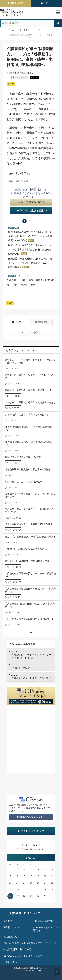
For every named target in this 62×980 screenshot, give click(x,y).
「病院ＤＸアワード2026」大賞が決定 (31, 676)
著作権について (12, 927)
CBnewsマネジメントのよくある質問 (23, 956)
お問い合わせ (10, 962)
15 (31, 883)
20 (17, 890)
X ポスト (34, 78)
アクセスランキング (31, 831)
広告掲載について (13, 937)
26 (10, 896)
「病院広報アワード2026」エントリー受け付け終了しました (31, 655)
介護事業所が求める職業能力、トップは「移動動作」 (31, 36)
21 (24, 890)
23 (38, 890)
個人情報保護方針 (44, 921)
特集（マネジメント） (27, 30)
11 (52, 876)
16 (38, 883)
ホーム (11, 30)
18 (52, 883)
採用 (15, 285)
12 (10, 883)
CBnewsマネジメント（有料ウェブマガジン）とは (30, 943)
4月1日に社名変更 (20, 666)
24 (45, 890)
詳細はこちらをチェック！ (31, 817)
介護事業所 (12, 280)
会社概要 (8, 921)
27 (17, 896)
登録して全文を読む (31, 202)
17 (45, 883)
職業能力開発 (28, 285)
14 (24, 883)
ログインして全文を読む (31, 211)
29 (17, 870)
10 (45, 876)
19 (10, 890)
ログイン (48, 3)
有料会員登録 (17, 3)
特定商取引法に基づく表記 (17, 949)
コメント (18, 322)
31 (45, 896)
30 (24, 870)
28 (10, 870)
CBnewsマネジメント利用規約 (46, 929)
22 (31, 890)
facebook (41, 322)
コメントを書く (31, 332)
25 (52, 890)
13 (17, 883)
